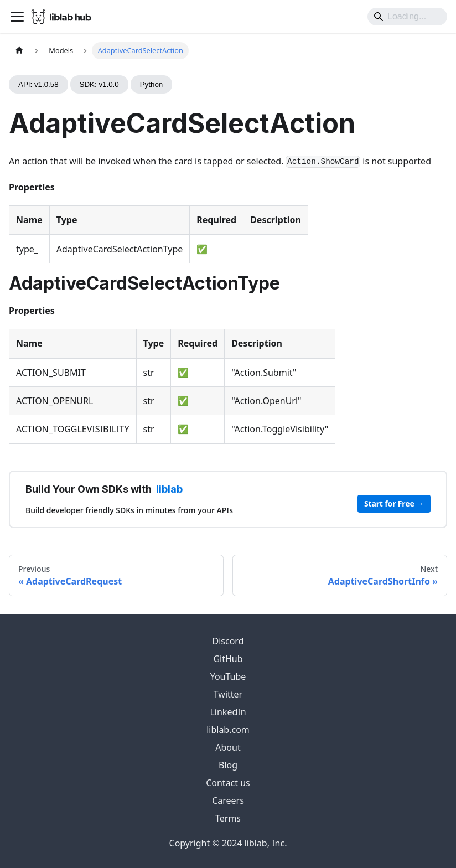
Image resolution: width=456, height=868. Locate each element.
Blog (228, 765)
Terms (228, 818)
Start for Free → (394, 503)
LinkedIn (228, 712)
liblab (169, 489)
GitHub (228, 659)
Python (152, 84)
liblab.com (228, 730)
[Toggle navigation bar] (17, 17)
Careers (228, 800)
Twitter (228, 694)
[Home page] (19, 51)
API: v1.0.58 (38, 84)
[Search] (407, 17)
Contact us (228, 783)
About (228, 747)
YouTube (228, 676)
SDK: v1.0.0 (99, 84)
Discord (228, 641)
